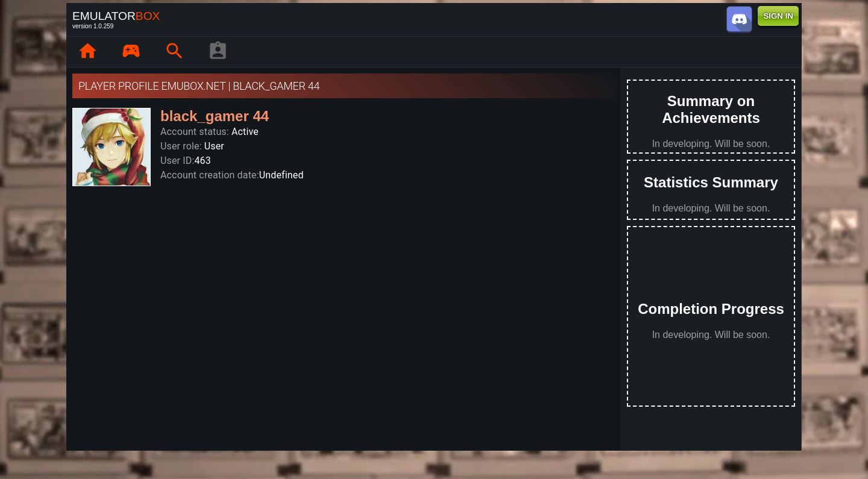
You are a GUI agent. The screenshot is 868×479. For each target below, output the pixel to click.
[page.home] (87, 52)
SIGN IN (778, 16)
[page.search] (174, 52)
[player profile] (218, 52)
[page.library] (131, 52)
